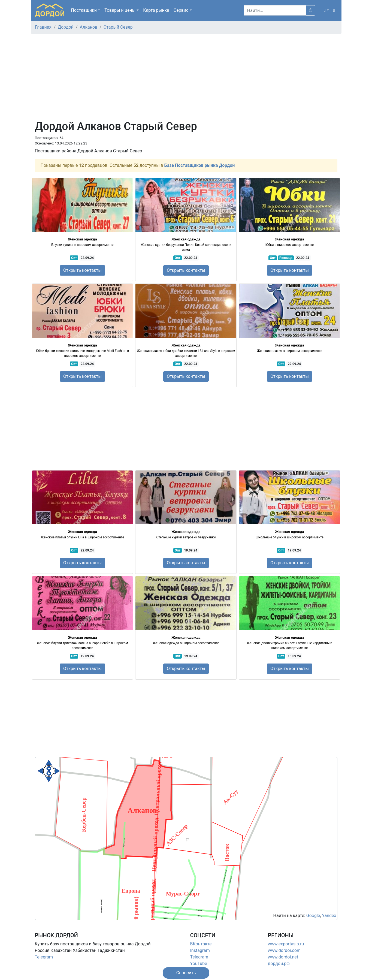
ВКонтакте (201, 944)
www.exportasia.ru (286, 944)
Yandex (329, 916)
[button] (326, 10)
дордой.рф (279, 964)
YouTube (199, 964)
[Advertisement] (186, 79)
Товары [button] (120, 10)
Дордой (66, 27)
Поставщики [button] (84, 10)
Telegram (44, 957)
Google (313, 916)
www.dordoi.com (284, 950)
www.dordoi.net (283, 957)
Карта (156, 10)
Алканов (89, 27)
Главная (43, 27)
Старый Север (118, 27)
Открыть (82, 270)
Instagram (200, 950)
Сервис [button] (181, 10)
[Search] (275, 10)
